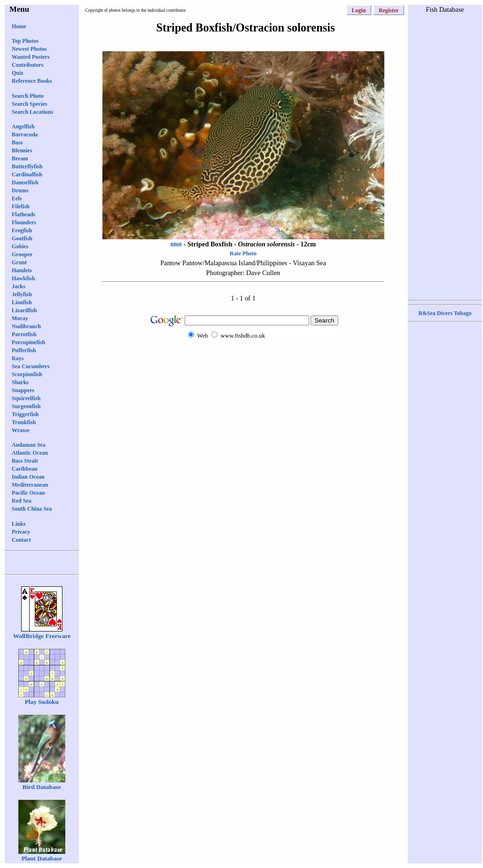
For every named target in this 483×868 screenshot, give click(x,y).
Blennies (22, 150)
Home (19, 26)
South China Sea (32, 509)
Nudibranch (26, 326)
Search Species (29, 104)
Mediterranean (30, 485)
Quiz (18, 73)
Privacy (21, 532)
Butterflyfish (27, 166)
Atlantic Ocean (30, 453)
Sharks (20, 382)
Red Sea (22, 501)
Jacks (19, 286)
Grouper (22, 254)
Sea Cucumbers (31, 366)
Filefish (21, 206)
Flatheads (23, 214)
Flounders (24, 222)
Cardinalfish (27, 174)
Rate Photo (243, 253)
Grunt (19, 262)
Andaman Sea (29, 445)
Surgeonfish (26, 406)
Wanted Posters (31, 57)
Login (359, 10)
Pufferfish (24, 350)
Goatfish (22, 238)
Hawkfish (23, 278)
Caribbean (25, 469)
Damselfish (25, 182)
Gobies (20, 246)
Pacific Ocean (28, 493)
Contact (21, 540)
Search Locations (32, 112)
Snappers (23, 390)
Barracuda (25, 134)
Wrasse (21, 430)
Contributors (27, 65)
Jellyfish (22, 294)
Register (389, 10)
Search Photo (28, 96)
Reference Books (32, 81)
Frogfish (22, 230)
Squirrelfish (26, 398)
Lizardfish (24, 310)
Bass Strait (25, 461)
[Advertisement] (243, 359)
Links (19, 524)
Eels (17, 198)
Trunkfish (24, 422)
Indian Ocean (28, 477)
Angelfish (23, 126)
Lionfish (22, 302)
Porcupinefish (28, 342)
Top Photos (25, 41)
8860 (176, 245)
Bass (17, 142)
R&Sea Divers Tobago (445, 313)
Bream (20, 158)
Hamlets (22, 270)
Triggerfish (25, 414)
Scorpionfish (27, 374)
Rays (18, 358)
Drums (20, 190)
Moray (20, 318)
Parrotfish (24, 334)
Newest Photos (29, 49)
